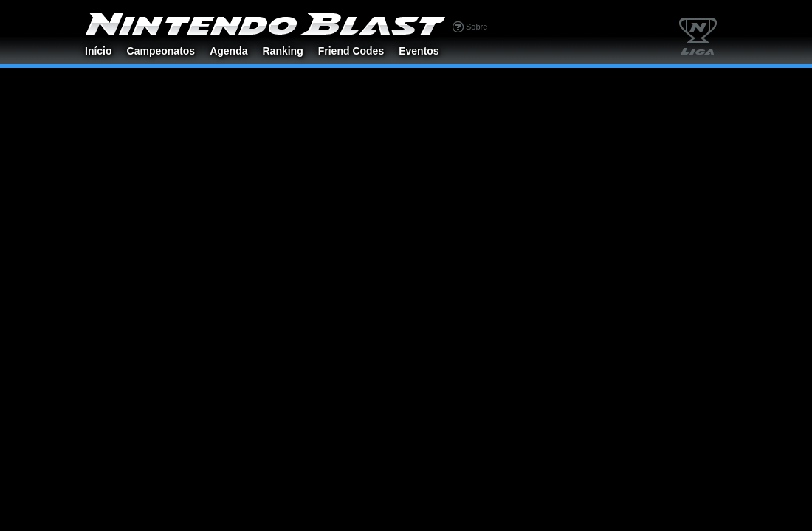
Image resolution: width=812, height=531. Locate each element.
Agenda (228, 51)
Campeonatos (161, 51)
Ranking (282, 51)
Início (99, 51)
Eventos (419, 51)
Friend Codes (351, 51)
